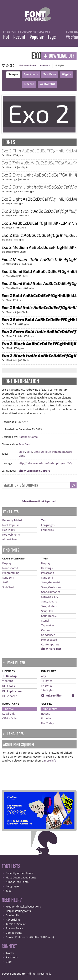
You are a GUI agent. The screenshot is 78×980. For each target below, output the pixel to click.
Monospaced (10, 568)
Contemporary (50, 645)
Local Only (9, 714)
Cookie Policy (14, 933)
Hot (6, 37)
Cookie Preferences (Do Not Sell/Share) (30, 937)
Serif (5, 583)
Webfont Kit (47, 84)
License (29, 84)
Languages (48, 525)
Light (37, 452)
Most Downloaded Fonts (21, 878)
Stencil (45, 621)
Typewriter (48, 626)
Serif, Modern (49, 606)
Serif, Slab (47, 611)
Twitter (10, 953)
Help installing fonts (18, 911)
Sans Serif (24, 444)
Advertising (13, 920)
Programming (11, 573)
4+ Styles (47, 681)
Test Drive (50, 74)
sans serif (45, 66)
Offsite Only (9, 719)
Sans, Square (49, 602)
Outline (46, 630)
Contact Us (13, 915)
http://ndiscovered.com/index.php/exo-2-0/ (45, 463)
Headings (47, 568)
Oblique (46, 452)
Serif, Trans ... (49, 616)
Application (12, 691)
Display (7, 563)
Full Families (51, 696)
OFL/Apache (10, 696)
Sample (13, 74)
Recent (19, 37)
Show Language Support (34, 471)
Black (22, 452)
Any (44, 676)
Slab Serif (8, 587)
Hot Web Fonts (11, 535)
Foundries (47, 530)
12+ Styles (47, 691)
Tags (52, 37)
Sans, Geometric (51, 583)
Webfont (8, 681)
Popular (37, 37)
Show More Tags (51, 649)
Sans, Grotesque (51, 587)
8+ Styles (47, 686)
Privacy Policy (14, 928)
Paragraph (58, 452)
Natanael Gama (28, 66)
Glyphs (66, 74)
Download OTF (59, 56)
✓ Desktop (9, 676)
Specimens (31, 74)
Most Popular (11, 525)
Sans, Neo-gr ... (50, 597)
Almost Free (10, 540)
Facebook (12, 958)
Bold (29, 452)
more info (50, 761)
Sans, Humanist (51, 592)
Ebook (9, 686)
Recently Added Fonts (19, 873)
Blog (9, 962)
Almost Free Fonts (17, 882)
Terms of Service (16, 924)
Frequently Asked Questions (23, 907)
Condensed (48, 635)
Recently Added (12, 520)
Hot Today (9, 530)
